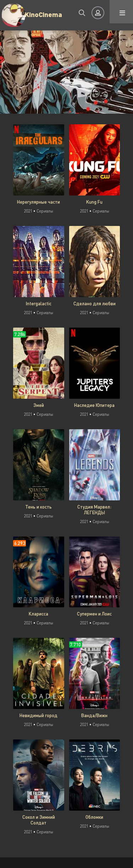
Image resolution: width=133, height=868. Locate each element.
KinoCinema (43, 14)
